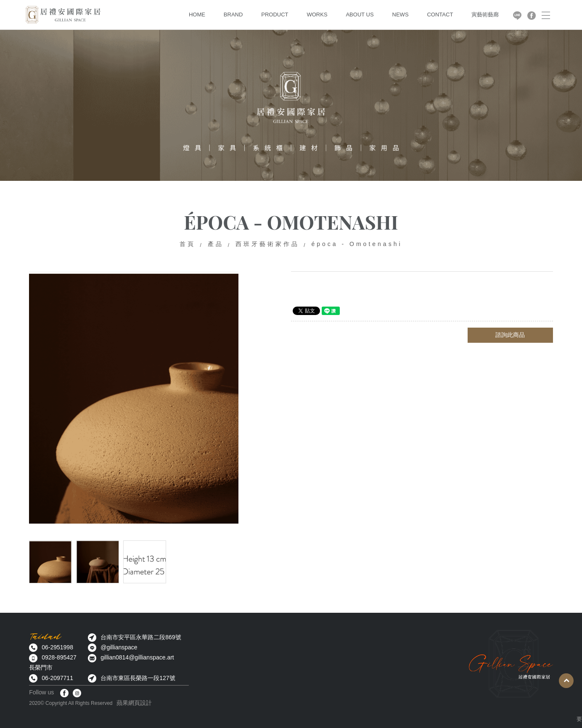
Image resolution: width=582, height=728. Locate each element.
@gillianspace (119, 647)
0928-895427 (59, 657)
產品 (216, 244)
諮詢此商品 (510, 335)
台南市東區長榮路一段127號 (138, 678)
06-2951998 (57, 647)
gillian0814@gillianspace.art (137, 657)
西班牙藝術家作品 (267, 244)
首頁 (188, 244)
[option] (134, 397)
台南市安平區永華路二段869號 (141, 637)
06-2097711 (57, 678)
